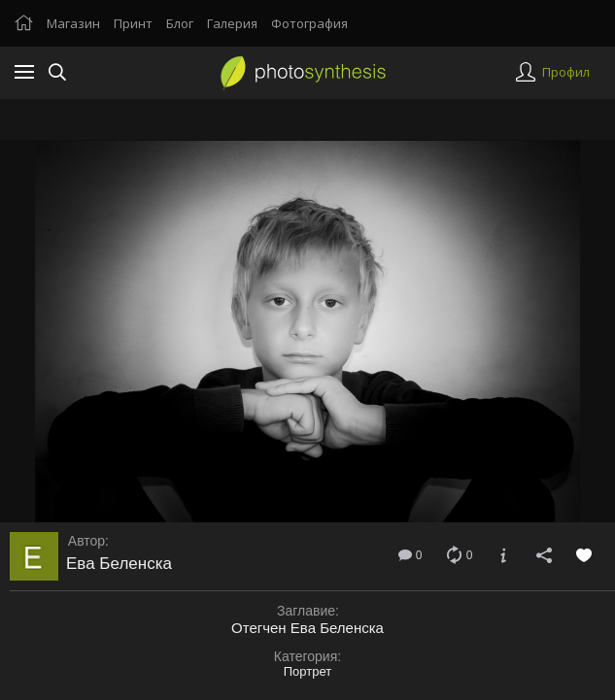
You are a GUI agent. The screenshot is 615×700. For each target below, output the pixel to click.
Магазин (73, 23)
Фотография (309, 23)
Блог (180, 23)
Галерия (232, 23)
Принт (133, 23)
